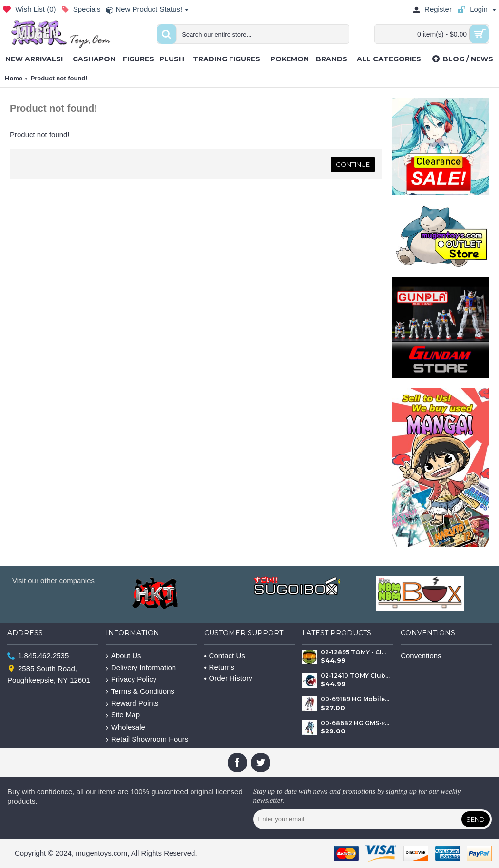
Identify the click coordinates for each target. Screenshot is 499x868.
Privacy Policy (131, 680)
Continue (353, 164)
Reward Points (132, 703)
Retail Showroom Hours (147, 740)
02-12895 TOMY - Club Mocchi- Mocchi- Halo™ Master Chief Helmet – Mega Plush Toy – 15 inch (355, 652)
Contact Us (225, 656)
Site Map (123, 715)
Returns (220, 667)
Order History (228, 678)
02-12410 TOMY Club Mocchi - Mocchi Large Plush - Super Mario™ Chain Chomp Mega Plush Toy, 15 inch (355, 676)
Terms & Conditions (140, 692)
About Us (124, 656)
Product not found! (59, 78)
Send (476, 819)
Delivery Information (141, 668)
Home (14, 78)
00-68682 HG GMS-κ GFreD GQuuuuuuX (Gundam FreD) (355, 723)
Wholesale (125, 727)
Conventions (421, 656)
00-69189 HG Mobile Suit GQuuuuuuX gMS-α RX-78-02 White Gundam (355, 699)
